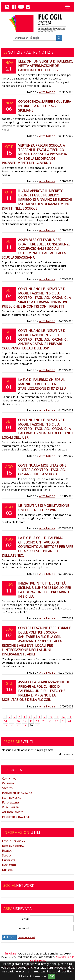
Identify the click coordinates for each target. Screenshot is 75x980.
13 (70, 717)
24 (69, 721)
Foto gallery (10, 802)
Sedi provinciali (12, 798)
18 (31, 721)
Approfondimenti (13, 812)
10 (50, 717)
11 (57, 717)
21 (50, 721)
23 (63, 721)
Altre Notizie (47, 92)
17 (25, 721)
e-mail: (48, 919)
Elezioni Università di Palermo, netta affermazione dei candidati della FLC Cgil (46, 66)
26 (12, 725)
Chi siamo (8, 783)
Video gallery (11, 807)
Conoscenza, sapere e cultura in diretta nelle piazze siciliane (45, 106)
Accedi (9, 937)
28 (25, 725)
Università (8, 860)
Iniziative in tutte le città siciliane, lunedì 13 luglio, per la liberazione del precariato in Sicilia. (45, 590)
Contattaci (9, 778)
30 (38, 725)
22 (57, 721)
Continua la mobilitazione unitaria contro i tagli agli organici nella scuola (43, 470)
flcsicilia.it (10, 954)
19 (37, 721)
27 (18, 725)
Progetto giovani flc (16, 817)
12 (63, 717)
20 (44, 721)
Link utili (8, 870)
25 (5, 725)
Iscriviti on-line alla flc (17, 793)
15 (12, 721)
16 (18, 721)
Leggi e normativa (13, 841)
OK (52, 976)
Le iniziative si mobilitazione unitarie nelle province (44, 508)
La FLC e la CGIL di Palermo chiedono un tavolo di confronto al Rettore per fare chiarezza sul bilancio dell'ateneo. (37, 547)
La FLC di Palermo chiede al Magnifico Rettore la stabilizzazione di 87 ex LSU (42, 384)
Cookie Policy (38, 961)
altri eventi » (66, 754)
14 (5, 721)
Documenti (9, 865)
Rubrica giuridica (13, 846)
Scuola (6, 855)
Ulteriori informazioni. (33, 976)
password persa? (26, 937)
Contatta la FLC (65, 957)
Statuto (7, 788)
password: (45, 928)
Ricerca (7, 851)
